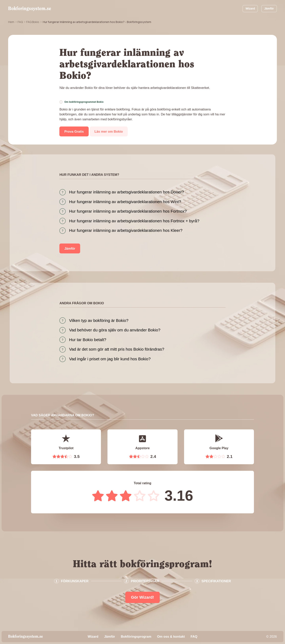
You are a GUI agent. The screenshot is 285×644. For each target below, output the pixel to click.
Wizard (250, 9)
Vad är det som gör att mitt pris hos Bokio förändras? (117, 349)
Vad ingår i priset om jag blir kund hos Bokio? (110, 359)
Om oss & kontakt (171, 636)
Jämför (269, 9)
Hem (11, 22)
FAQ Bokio (33, 22)
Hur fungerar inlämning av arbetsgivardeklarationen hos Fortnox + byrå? (134, 221)
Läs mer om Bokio (109, 131)
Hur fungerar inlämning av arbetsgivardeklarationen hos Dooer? (127, 192)
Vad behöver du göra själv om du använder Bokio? (115, 330)
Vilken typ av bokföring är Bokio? (99, 320)
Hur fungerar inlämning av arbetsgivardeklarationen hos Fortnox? (128, 211)
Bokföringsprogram (136, 636)
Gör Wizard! (143, 597)
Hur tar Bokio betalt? (88, 340)
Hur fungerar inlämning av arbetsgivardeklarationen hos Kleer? (126, 230)
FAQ (20, 22)
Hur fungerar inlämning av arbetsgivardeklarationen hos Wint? (125, 202)
